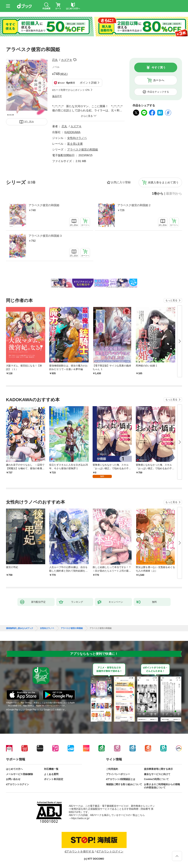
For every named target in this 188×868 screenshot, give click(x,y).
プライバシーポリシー (118, 774)
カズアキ (67, 60)
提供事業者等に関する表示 (158, 769)
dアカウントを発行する (79, 851)
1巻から (158, 194)
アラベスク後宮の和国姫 (44, 205)
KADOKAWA (72, 132)
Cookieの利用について (156, 779)
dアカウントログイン (17, 784)
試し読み (29, 122)
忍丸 (55, 60)
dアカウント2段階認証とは (121, 779)
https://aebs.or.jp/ (80, 818)
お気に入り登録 (121, 182)
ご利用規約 (112, 769)
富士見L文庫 (75, 144)
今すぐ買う (159, 67)
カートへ (159, 80)
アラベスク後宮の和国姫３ (45, 236)
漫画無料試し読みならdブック (20, 628)
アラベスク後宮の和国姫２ (134, 205)
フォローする (75, 60)
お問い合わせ (13, 779)
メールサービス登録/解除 (19, 774)
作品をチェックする (158, 92)
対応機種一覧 (51, 769)
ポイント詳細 (88, 83)
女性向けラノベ (77, 138)
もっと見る (171, 300)
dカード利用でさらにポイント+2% (71, 90)
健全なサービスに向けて (157, 774)
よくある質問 (51, 774)
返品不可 (57, 96)
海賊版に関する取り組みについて (124, 784)
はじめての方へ (14, 769)
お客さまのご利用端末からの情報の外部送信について (162, 786)
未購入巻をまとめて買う (163, 182)
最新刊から (174, 194)
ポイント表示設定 (54, 779)
